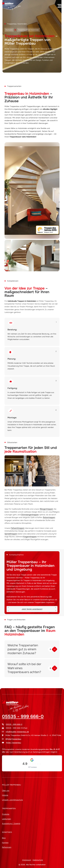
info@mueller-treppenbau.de (17, 732)
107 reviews (32, 767)
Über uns (6, 790)
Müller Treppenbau (14, 743)
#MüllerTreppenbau (13, 739)
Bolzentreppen (49, 517)
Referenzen (7, 847)
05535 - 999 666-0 (23, 717)
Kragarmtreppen (30, 537)
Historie (5, 795)
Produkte (6, 814)
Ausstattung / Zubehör (11, 824)
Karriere (5, 843)
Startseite (9, 30)
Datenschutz (38, 860)
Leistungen (6, 819)
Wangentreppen (46, 509)
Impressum (27, 860)
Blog (4, 838)
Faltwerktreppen (18, 528)
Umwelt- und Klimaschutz (12, 800)
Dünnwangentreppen (30, 515)
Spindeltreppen (11, 534)
